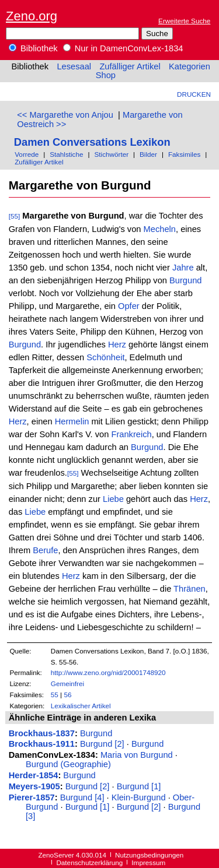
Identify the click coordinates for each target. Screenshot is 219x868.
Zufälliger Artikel (130, 66)
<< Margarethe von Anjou (65, 115)
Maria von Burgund (137, 755)
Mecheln (160, 229)
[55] (15, 216)
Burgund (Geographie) (68, 764)
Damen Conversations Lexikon (92, 142)
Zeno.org (32, 16)
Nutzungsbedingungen (149, 855)
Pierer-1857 (32, 797)
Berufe (45, 550)
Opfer (129, 306)
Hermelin (72, 421)
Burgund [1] (139, 786)
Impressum (148, 862)
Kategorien (190, 66)
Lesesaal (74, 66)
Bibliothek (33, 48)
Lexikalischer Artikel (81, 706)
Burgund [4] (82, 797)
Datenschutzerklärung (89, 862)
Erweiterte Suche (184, 21)
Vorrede (27, 154)
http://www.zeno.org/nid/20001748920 (108, 672)
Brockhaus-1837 (42, 733)
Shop (106, 75)
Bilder (148, 154)
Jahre (183, 268)
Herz (117, 345)
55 (55, 695)
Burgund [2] (102, 744)
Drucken (194, 94)
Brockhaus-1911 (42, 744)
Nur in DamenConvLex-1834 (123, 48)
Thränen (190, 589)
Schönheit (105, 357)
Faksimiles (184, 154)
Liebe (113, 499)
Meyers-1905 (34, 786)
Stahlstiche (66, 154)
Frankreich (131, 434)
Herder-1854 (34, 775)
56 (67, 695)
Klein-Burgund (139, 797)
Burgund (185, 280)
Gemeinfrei (67, 683)
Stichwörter (111, 154)
